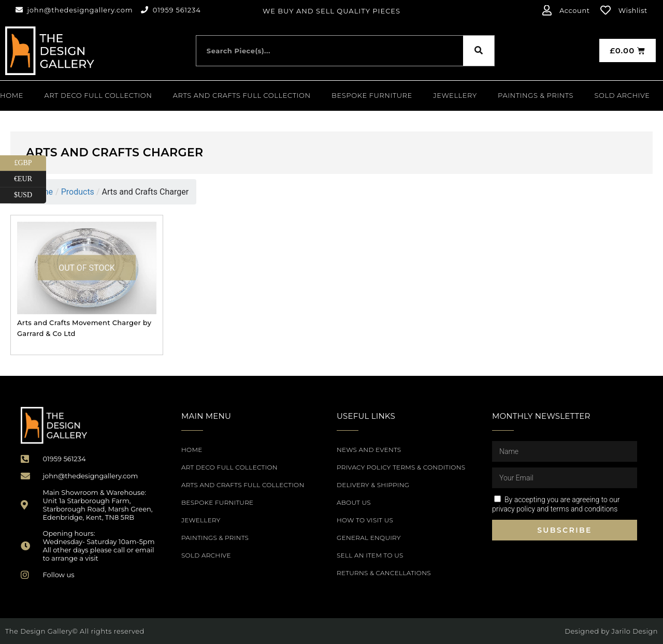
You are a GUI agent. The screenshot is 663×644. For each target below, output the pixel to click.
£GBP (30, 163)
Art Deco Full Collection (98, 95)
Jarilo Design (635, 631)
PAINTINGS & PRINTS (536, 95)
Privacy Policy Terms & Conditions (401, 467)
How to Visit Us (365, 520)
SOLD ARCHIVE (622, 95)
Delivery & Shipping (373, 485)
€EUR (30, 179)
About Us (354, 502)
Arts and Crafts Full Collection (242, 95)
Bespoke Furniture (372, 95)
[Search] (479, 51)
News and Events (369, 450)
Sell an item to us (370, 555)
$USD (30, 195)
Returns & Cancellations (384, 573)
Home (12, 95)
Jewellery (455, 95)
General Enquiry (369, 538)
